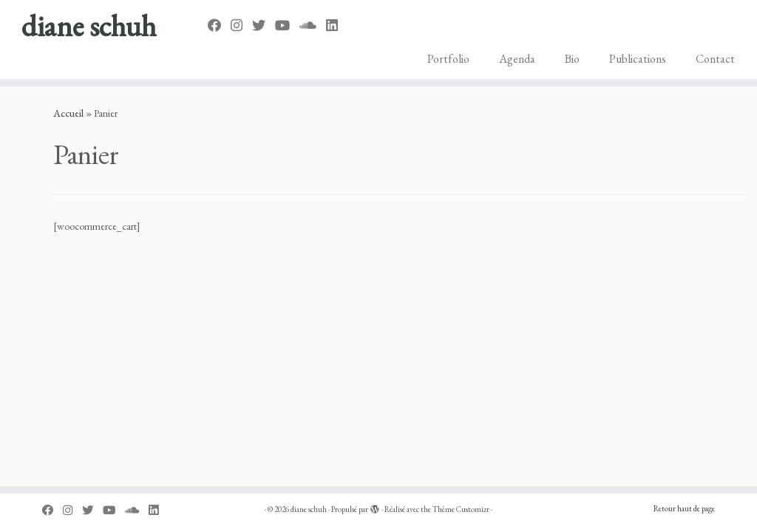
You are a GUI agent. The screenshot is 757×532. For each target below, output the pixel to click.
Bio (572, 59)
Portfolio (448, 59)
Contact (715, 59)
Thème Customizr (461, 509)
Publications (638, 59)
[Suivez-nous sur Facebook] (219, 25)
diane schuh (89, 26)
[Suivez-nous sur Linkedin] (337, 25)
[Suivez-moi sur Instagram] (241, 25)
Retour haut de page (684, 508)
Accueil (68, 113)
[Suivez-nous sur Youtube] (287, 25)
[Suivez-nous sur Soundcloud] (313, 25)
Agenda (517, 59)
